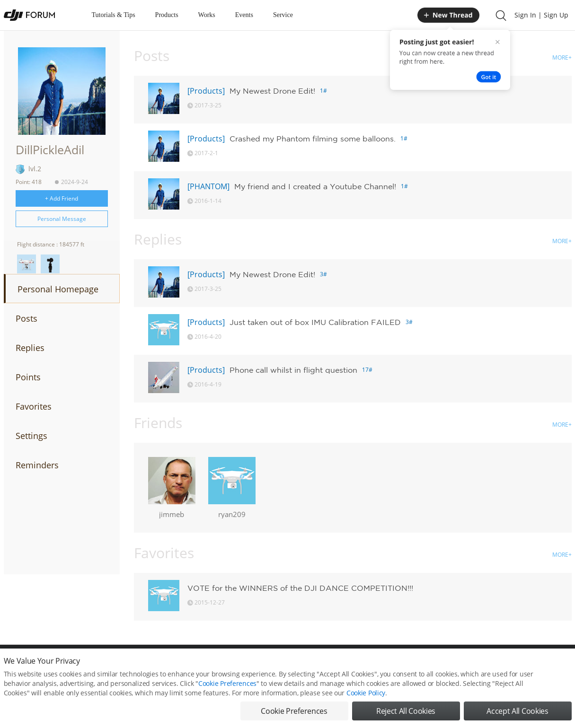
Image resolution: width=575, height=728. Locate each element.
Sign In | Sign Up (541, 15)
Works (207, 15)
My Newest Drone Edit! (272, 91)
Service (283, 15)
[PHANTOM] (208, 186)
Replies (30, 348)
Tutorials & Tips (114, 15)
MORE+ (562, 57)
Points (28, 377)
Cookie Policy (366, 693)
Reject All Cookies (406, 711)
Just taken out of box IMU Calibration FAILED (315, 322)
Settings (31, 436)
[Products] (206, 91)
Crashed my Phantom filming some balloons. (313, 139)
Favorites (34, 406)
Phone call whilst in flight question (293, 370)
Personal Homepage (58, 289)
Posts (27, 318)
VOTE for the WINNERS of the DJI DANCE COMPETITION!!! (300, 588)
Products (167, 15)
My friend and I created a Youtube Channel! (315, 186)
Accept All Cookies (517, 711)
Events (244, 15)
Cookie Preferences (227, 683)
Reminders (37, 465)
